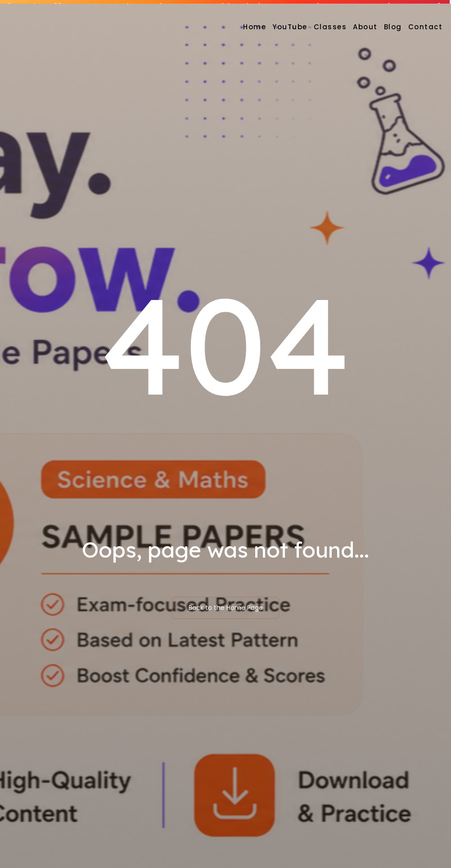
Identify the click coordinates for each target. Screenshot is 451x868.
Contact (426, 27)
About (365, 27)
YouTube (290, 27)
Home (255, 27)
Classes (330, 27)
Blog (393, 27)
